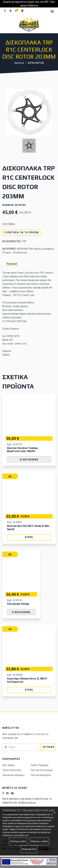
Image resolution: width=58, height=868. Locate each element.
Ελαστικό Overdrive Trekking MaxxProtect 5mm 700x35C (22, 450)
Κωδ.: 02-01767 (15, 444)
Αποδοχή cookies (18, 841)
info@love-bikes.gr (27, 802)
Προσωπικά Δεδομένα (13, 775)
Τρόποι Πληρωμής (40, 765)
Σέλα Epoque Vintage (18, 604)
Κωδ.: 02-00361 (15, 522)
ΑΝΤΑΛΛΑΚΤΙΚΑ (36, 63)
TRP (24, 241)
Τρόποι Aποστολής (12, 770)
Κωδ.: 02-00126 (15, 600)
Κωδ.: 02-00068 (15, 675)
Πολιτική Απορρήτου (41, 775)
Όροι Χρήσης (9, 765)
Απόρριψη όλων (29, 849)
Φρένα (37, 249)
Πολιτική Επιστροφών (42, 770)
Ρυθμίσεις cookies (39, 841)
